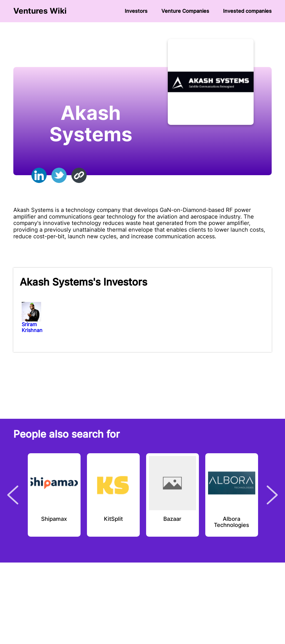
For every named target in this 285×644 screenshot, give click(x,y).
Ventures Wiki (40, 11)
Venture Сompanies (185, 11)
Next (272, 495)
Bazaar (172, 519)
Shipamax (54, 519)
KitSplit (113, 519)
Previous (13, 495)
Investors (136, 11)
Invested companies (247, 11)
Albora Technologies (232, 522)
